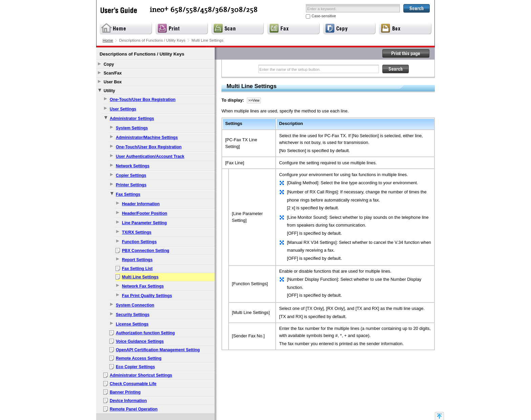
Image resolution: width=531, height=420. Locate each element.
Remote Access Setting (139, 358)
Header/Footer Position (145, 213)
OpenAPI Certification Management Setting (158, 350)
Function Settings (139, 242)
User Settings (123, 109)
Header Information (141, 204)
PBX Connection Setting (146, 251)
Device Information (128, 401)
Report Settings (137, 260)
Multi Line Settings (140, 277)
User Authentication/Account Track (150, 156)
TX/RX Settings (137, 232)
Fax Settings (128, 194)
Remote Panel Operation (134, 409)
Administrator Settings (132, 119)
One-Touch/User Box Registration (143, 100)
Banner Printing (125, 392)
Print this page (406, 54)
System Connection (135, 305)
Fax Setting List (137, 269)
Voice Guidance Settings (140, 341)
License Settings (132, 324)
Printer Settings (131, 185)
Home (108, 40)
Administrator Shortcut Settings (141, 375)
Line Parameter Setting (144, 223)
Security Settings (133, 315)
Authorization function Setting (145, 333)
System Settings (132, 128)
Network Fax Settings (143, 286)
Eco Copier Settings (135, 367)
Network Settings (133, 166)
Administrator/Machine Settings (147, 138)
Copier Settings (131, 175)
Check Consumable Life (133, 384)
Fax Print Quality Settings (147, 296)
